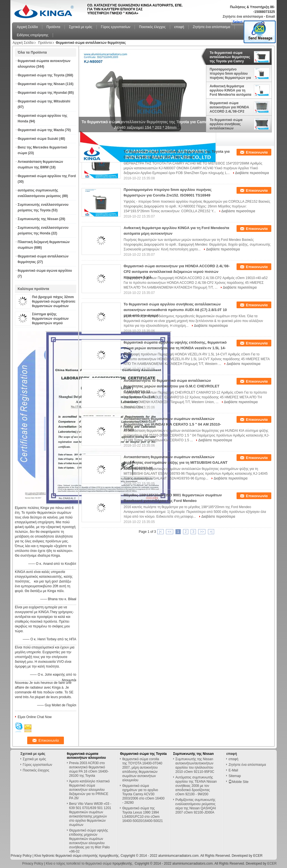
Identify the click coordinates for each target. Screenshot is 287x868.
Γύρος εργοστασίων (116, 27)
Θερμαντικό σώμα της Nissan (41, 84)
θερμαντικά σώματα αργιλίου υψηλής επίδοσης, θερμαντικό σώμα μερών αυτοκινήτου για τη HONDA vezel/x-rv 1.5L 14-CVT (175, 348)
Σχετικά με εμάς (81, 27)
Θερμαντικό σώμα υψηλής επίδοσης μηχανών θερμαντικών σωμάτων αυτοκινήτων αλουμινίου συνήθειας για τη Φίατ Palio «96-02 (90, 841)
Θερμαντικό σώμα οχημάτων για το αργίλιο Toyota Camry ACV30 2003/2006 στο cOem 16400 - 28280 (143, 794)
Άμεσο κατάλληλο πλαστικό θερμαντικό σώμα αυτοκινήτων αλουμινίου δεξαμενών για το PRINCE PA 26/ (90, 790)
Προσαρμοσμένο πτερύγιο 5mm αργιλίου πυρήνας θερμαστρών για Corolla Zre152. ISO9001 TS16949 (230, 74)
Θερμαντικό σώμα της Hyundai (42, 93)
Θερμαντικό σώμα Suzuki (38, 139)
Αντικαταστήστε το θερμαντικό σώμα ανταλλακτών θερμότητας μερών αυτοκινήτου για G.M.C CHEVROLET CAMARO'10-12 (172, 386)
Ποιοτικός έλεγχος (152, 27)
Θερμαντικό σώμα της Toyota (41, 75)
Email (270, 17)
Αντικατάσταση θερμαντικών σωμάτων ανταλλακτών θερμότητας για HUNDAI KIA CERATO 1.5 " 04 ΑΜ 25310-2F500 (172, 424)
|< (160, 532)
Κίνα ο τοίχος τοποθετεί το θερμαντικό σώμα (79, 864)
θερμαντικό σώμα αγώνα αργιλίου (45, 271)
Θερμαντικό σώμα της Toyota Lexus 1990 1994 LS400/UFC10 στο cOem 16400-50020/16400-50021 (143, 815)
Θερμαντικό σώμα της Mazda (41, 130)
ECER (258, 856)
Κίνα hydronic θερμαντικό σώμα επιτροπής (66, 856)
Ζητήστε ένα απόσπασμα (243, 17)
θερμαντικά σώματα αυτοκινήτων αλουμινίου (86, 756)
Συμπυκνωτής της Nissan (38, 219)
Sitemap (235, 776)
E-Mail (233, 770)
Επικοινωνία (257, 152)
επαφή (179, 27)
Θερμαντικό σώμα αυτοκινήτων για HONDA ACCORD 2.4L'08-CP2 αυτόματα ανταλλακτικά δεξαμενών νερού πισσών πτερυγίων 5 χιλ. (231, 107)
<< (170, 532)
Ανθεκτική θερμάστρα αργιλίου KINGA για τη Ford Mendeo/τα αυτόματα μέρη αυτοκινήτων (231, 90)
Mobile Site (238, 782)
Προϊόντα (53, 27)
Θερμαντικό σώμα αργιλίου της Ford (47, 176)
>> (202, 532)
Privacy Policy (21, 856)
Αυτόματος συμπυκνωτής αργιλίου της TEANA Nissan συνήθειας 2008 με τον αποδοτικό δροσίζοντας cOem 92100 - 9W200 (196, 786)
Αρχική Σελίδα (27, 27)
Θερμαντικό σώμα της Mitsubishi (44, 101)
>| (211, 532)
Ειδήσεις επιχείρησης (33, 35)
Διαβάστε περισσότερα (252, 173)
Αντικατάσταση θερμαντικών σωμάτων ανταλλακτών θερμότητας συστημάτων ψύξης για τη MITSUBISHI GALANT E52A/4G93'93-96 (176, 462)
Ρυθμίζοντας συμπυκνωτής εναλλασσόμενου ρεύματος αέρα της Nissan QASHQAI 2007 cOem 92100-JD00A (196, 806)
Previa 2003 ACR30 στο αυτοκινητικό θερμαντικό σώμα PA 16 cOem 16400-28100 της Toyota (89, 769)
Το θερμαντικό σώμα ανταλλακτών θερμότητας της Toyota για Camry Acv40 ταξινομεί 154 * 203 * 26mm (230, 57)
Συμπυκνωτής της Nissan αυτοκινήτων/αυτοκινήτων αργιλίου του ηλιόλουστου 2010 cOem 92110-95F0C (195, 765)
